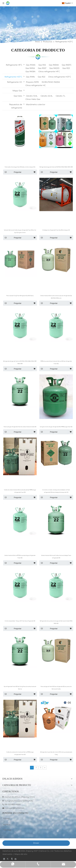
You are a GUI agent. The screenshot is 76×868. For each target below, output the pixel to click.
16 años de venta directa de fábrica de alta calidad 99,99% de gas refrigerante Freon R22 (20, 491)
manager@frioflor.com (13, 808)
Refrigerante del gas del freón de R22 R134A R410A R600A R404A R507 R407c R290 (20, 363)
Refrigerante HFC (14, 65)
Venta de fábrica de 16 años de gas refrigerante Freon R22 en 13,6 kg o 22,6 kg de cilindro (20, 231)
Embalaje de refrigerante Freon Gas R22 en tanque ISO (56, 230)
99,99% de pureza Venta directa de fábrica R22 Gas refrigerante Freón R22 (56, 363)
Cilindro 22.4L (47, 96)
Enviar (36, 843)
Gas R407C (67, 65)
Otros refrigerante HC (36, 85)
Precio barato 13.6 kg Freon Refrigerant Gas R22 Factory (20, 296)
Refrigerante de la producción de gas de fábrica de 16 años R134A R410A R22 (56, 622)
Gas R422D (54, 68)
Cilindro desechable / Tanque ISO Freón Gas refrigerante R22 (20, 621)
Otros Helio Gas (33, 99)
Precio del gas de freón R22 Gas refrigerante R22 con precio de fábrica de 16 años (56, 688)
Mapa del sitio (21, 854)
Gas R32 (42, 65)
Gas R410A (30, 68)
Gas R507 (42, 68)
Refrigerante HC (15, 82)
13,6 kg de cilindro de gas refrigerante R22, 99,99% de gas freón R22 (56, 427)
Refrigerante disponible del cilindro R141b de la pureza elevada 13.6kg (56, 753)
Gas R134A (31, 65)
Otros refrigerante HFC (49, 72)
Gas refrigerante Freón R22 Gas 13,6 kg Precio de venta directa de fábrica (20, 688)
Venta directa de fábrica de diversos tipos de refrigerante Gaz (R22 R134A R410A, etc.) (56, 297)
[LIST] (38, 57)
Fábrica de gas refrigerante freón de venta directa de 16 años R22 (20, 427)
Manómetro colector (36, 105)
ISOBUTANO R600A (51, 82)
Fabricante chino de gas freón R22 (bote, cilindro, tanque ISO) (20, 167)
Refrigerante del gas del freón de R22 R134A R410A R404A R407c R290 (56, 167)
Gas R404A (54, 65)
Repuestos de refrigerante (16, 106)
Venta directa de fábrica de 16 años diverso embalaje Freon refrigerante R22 (56, 557)
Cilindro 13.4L (32, 96)
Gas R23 (66, 68)
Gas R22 (42, 77)
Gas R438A (30, 72)
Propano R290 (32, 82)
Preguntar (12, 172)
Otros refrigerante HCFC (60, 77)
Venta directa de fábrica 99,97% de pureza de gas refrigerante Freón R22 (20, 557)
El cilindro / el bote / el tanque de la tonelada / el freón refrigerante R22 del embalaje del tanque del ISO (56, 491)
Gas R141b (30, 77)
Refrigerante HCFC (13, 77)
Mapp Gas (17, 91)
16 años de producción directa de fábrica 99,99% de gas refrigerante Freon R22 (20, 753)
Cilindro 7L (61, 96)
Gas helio (18, 96)
